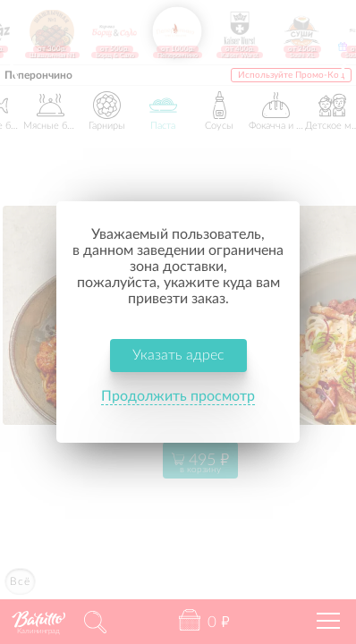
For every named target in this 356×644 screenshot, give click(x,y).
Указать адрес (178, 323)
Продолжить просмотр (178, 364)
